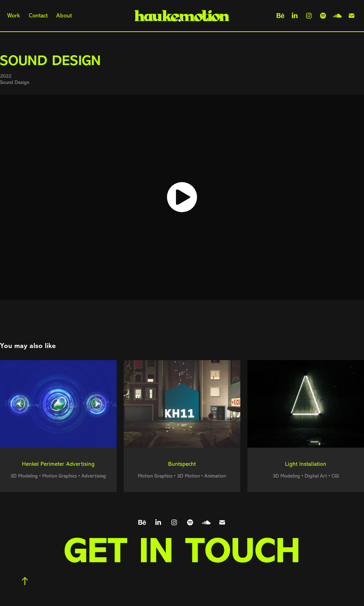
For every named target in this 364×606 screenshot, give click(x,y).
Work (14, 15)
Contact (38, 15)
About (64, 15)
